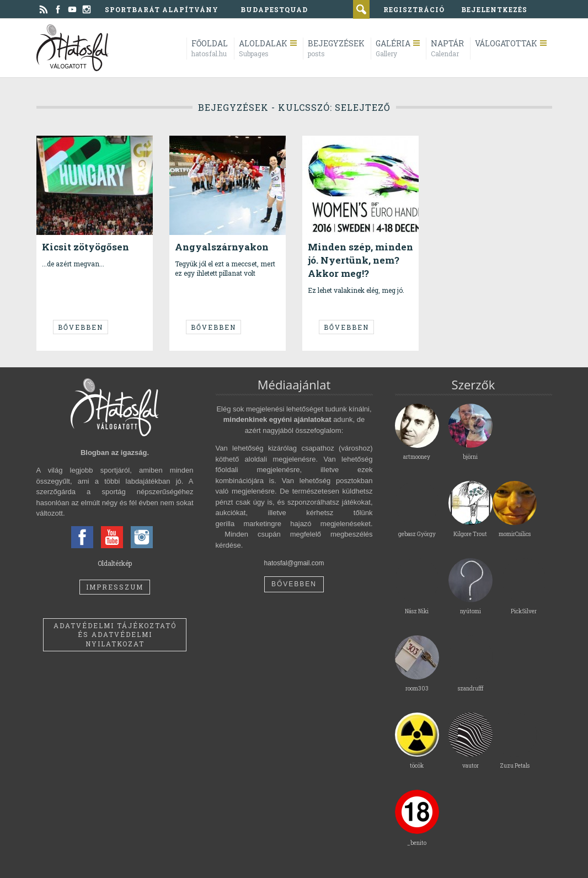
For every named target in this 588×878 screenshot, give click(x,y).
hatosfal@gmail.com (294, 563)
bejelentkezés (494, 9)
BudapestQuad (274, 9)
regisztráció (414, 9)
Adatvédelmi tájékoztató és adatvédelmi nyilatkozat (115, 635)
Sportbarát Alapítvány (162, 9)
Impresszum (115, 587)
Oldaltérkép (115, 563)
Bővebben (81, 327)
